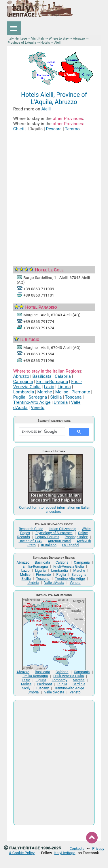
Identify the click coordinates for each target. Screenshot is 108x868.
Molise (62, 392)
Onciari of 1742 (30, 541)
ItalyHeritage (65, 853)
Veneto (38, 408)
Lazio (49, 387)
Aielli (46, 109)
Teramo (72, 129)
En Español (71, 545)
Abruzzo (79, 38)
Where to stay (59, 38)
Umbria (61, 402)
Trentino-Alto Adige (32, 402)
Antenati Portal (59, 541)
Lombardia (24, 392)
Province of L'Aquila (22, 42)
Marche (45, 392)
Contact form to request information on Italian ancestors (55, 510)
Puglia (19, 397)
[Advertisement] (54, 192)
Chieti (19, 129)
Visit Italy (38, 38)
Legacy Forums (47, 537)
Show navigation (14, 28)
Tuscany (42, 688)
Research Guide (31, 529)
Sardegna (38, 397)
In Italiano (49, 545)
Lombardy (59, 680)
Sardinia (79, 684)
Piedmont (44, 684)
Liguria (64, 387)
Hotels (45, 42)
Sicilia (56, 397)
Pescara (54, 129)
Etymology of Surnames (54, 533)
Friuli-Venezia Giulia (69, 567)
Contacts (77, 848)
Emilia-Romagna (52, 382)
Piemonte (81, 392)
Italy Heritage (17, 38)
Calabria (63, 376)
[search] (41, 432)
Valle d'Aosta (54, 583)
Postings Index (76, 537)
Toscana (73, 397)
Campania (23, 382)
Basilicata (42, 376)
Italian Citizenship (62, 529)
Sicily (26, 688)
